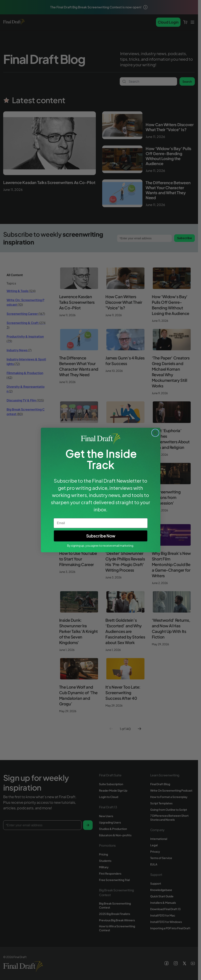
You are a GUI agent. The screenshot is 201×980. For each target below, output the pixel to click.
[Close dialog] (155, 433)
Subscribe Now (101, 536)
